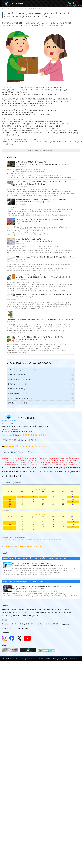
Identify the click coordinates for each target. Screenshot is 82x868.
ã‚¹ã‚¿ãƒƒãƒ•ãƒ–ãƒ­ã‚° (22, 629)
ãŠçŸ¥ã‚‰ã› (7, 629)
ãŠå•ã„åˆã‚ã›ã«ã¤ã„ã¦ (22, 370)
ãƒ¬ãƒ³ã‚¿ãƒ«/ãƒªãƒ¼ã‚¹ (38, 613)
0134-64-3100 (34, 472)
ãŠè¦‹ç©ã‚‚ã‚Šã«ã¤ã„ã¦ (20, 379)
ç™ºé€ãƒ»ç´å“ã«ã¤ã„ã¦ (36, 8)
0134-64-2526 (13, 472)
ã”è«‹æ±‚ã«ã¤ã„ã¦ (18, 389)
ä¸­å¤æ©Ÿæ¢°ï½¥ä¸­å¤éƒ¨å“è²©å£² (57, 609)
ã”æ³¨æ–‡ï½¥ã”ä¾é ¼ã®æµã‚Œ (15, 8)
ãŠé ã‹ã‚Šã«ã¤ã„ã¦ (19, 375)
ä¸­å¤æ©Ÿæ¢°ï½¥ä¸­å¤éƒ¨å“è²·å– (15, 613)
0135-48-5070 (13, 476)
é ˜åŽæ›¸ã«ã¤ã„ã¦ (17, 403)
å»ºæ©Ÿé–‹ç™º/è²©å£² (10, 609)
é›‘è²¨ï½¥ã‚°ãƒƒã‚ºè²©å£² (30, 616)
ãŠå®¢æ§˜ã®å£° (53, 624)
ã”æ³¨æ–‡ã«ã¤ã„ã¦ (18, 384)
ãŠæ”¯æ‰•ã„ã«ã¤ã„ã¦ (20, 394)
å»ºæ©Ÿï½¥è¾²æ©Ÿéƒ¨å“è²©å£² (31, 609)
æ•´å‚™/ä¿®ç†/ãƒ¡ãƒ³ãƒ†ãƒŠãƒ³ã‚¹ (60, 613)
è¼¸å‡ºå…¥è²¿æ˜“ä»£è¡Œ (11, 616)
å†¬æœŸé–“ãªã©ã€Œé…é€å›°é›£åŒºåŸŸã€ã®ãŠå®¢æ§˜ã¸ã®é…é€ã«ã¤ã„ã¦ (43, 319)
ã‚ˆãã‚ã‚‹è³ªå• (37, 624)
